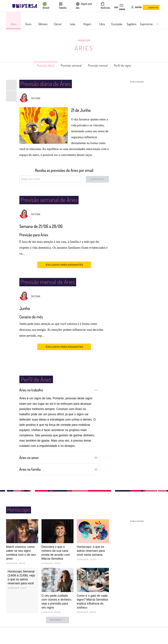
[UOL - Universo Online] (40, 6)
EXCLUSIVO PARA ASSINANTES (64, 265)
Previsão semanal (70, 65)
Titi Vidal (36, 98)
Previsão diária (40, 65)
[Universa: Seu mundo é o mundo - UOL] (25, 6)
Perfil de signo (128, 65)
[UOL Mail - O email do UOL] (125, 7)
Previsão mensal (100, 65)
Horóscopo (84, 40)
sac (116, 7)
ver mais (58, 620)
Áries (84, 48)
